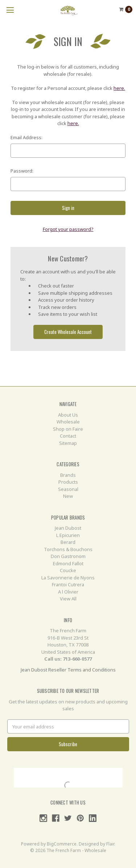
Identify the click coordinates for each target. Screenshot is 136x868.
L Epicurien (68, 535)
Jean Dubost (68, 528)
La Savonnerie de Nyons (68, 578)
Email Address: (26, 137)
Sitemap (68, 443)
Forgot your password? (68, 229)
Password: (22, 171)
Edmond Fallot (68, 563)
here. (119, 88)
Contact (68, 436)
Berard (68, 542)
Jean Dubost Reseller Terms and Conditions (68, 670)
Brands (68, 475)
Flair (110, 844)
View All (68, 599)
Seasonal (68, 489)
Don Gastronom (68, 556)
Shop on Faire (68, 429)
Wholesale (68, 422)
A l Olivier (68, 592)
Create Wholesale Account (68, 332)
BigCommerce (62, 844)
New (68, 496)
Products (68, 482)
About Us (68, 415)
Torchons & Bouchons (68, 549)
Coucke (68, 570)
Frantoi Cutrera (68, 584)
